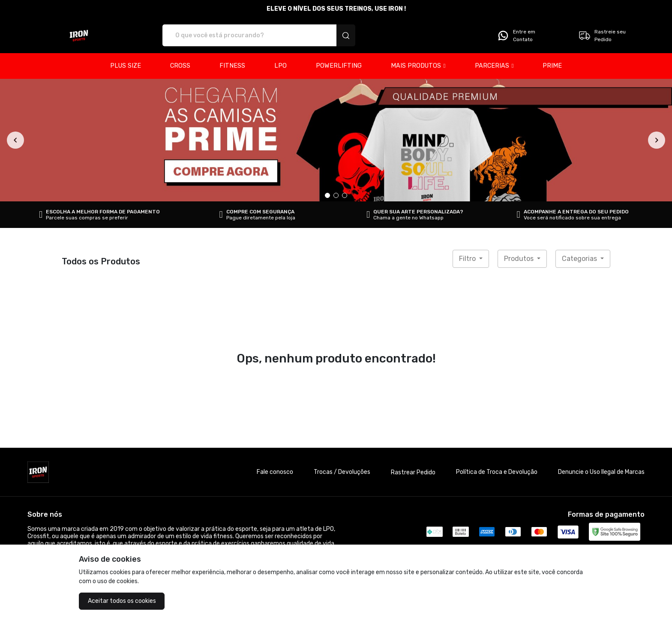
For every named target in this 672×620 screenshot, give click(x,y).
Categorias (580, 259)
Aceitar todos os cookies (122, 601)
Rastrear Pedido (413, 472)
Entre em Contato (516, 36)
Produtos (520, 259)
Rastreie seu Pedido (602, 36)
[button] (418, 66)
